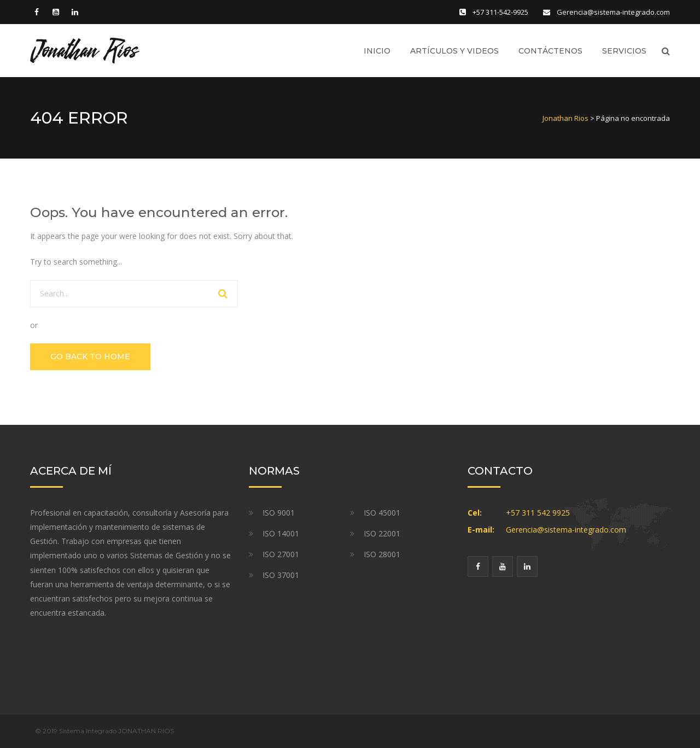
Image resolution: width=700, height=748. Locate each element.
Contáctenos (550, 51)
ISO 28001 (382, 554)
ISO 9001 (279, 513)
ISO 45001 (382, 513)
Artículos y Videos (454, 51)
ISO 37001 (281, 575)
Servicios (624, 51)
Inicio (377, 51)
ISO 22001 (382, 533)
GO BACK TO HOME (90, 357)
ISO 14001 (281, 533)
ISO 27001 (281, 554)
